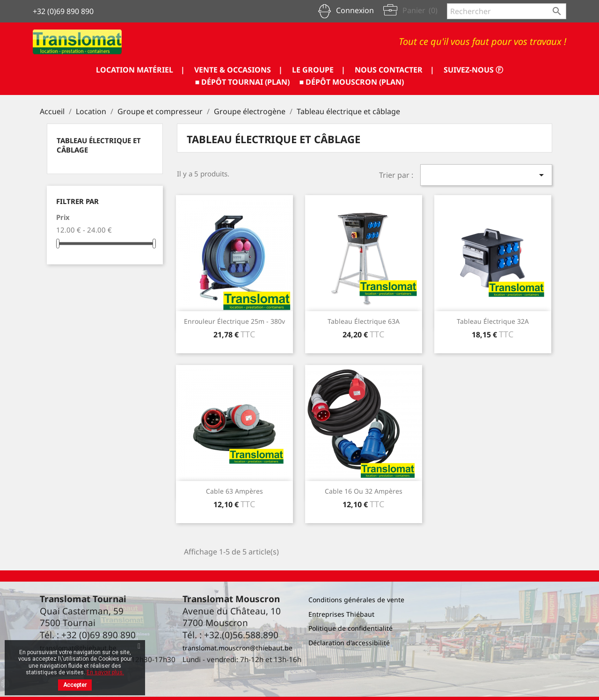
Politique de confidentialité (351, 628)
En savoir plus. (105, 672)
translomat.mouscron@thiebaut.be (237, 648)
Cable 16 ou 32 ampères (364, 491)
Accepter (75, 685)
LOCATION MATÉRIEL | (140, 70)
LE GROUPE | (319, 70)
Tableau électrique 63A (364, 321)
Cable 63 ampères (234, 491)
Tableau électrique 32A (493, 321)
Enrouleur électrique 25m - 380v (234, 321)
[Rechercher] (507, 11)
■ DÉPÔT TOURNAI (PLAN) (243, 82)
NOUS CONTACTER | (394, 70)
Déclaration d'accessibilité (349, 643)
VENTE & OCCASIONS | (238, 70)
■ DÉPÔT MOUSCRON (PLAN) (352, 82)
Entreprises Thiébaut (341, 614)
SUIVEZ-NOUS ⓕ (473, 70)
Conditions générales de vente (356, 600)
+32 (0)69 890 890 (63, 11)
